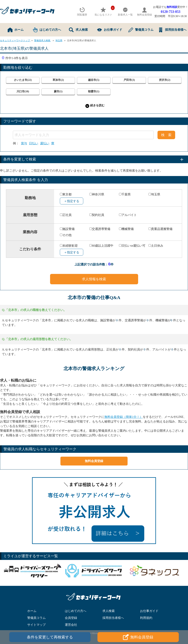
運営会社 (71, 625)
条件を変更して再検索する (50, 637)
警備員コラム (141, 30)
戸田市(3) (129, 80)
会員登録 (71, 618)
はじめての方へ (47, 30)
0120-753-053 (171, 12)
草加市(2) (58, 80)
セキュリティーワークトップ (15, 41)
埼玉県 (59, 41)
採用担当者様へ (172, 30)
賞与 (24, 143)
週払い (45, 143)
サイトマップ (36, 625)
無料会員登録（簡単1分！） (124, 417)
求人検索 (78, 30)
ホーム (16, 30)
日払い (34, 143)
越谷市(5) (94, 80)
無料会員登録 (94, 461)
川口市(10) (23, 91)
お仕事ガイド (110, 30)
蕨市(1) (58, 91)
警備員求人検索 (42, 41)
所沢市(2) (165, 80)
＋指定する (72, 201)
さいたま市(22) (23, 80)
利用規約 (146, 618)
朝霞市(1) (94, 91)
